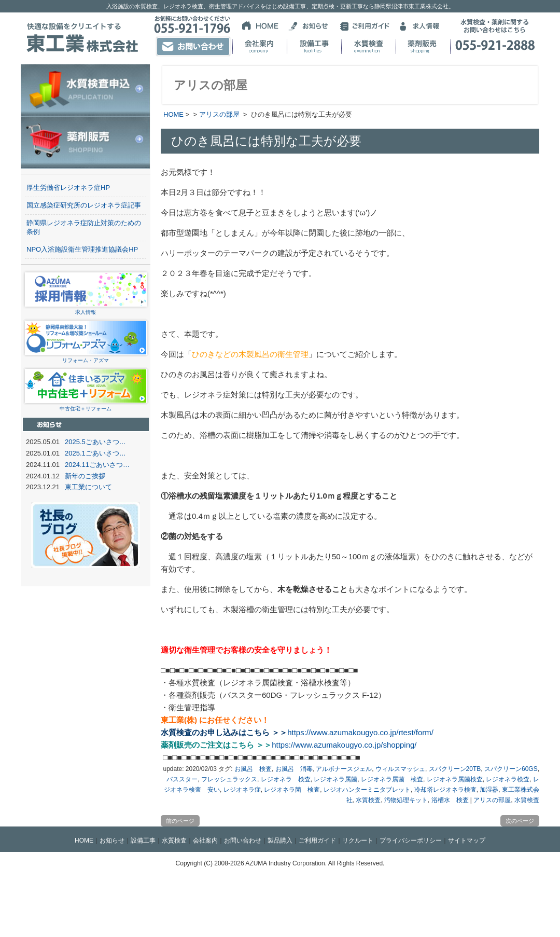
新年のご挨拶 (85, 476)
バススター (182, 779)
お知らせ (112, 840)
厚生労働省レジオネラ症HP (68, 188)
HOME (173, 114)
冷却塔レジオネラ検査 (445, 790)
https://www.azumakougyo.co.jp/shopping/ (344, 745)
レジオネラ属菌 (335, 779)
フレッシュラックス (229, 779)
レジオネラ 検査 (286, 779)
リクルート (358, 840)
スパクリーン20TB (455, 769)
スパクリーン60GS (511, 769)
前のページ (180, 821)
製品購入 (280, 840)
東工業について (88, 487)
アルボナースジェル (344, 769)
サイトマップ (467, 840)
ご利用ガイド (317, 840)
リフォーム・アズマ (86, 357)
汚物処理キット (406, 800)
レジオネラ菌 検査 (292, 790)
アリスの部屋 (219, 114)
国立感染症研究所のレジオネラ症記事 (84, 205)
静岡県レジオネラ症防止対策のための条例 (84, 227)
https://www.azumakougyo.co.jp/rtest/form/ (360, 732)
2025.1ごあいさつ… (95, 453)
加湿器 (489, 790)
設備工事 (143, 840)
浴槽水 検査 (450, 800)
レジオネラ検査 (508, 779)
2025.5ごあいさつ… (95, 442)
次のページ (520, 821)
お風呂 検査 (253, 769)
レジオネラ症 (242, 790)
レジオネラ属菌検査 (455, 779)
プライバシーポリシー (411, 840)
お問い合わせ (243, 840)
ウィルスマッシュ (400, 769)
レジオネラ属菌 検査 (392, 779)
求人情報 (86, 309)
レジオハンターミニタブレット (367, 790)
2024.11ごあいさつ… (97, 465)
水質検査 (368, 800)
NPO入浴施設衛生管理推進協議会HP (82, 249)
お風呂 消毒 (294, 769)
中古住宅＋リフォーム (86, 405)
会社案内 (205, 840)
